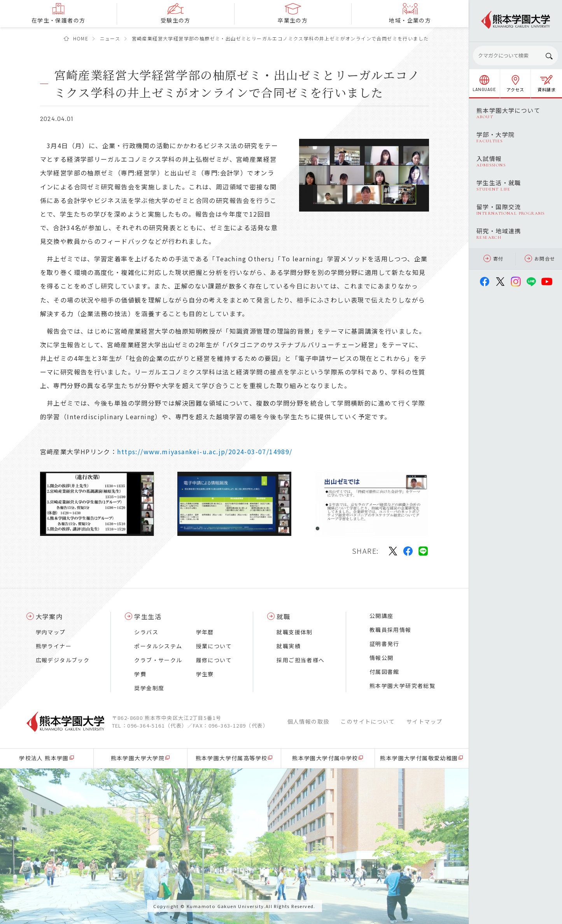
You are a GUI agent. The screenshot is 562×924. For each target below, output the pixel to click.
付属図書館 (384, 672)
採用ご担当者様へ (300, 660)
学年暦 (205, 632)
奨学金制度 (149, 688)
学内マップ (51, 632)
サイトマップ (424, 721)
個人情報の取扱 (308, 721)
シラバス (146, 632)
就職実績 (289, 646)
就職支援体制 (294, 632)
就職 (283, 616)
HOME (81, 38)
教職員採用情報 (390, 630)
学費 (140, 674)
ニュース (110, 38)
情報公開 (382, 658)
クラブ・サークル (158, 660)
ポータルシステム (158, 646)
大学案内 (49, 616)
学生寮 (205, 674)
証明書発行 (384, 644)
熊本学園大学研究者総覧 (402, 686)
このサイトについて (368, 721)
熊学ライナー (54, 646)
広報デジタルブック (63, 660)
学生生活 (148, 616)
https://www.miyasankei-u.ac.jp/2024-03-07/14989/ (205, 451)
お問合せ (540, 258)
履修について (214, 660)
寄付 (494, 258)
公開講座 (382, 616)
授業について (214, 646)
